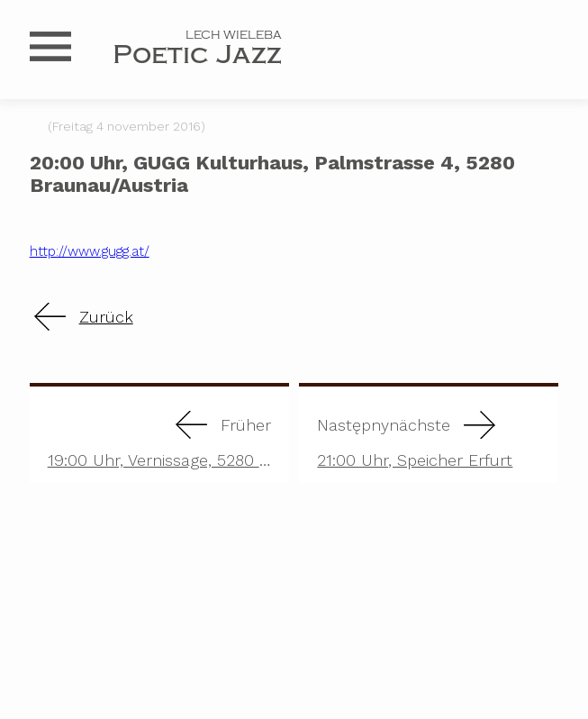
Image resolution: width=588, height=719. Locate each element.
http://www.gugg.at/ (90, 251)
